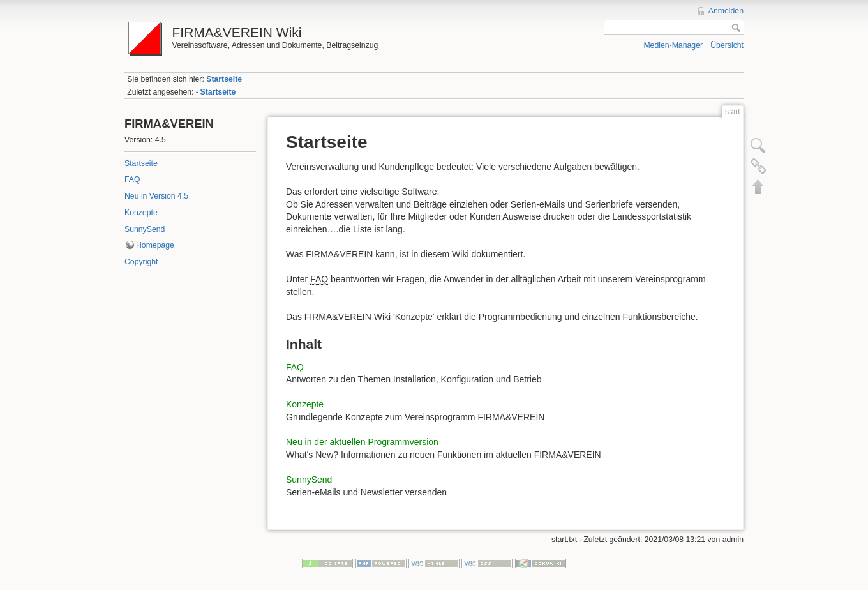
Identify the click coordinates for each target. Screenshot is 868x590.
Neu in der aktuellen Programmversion (362, 442)
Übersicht (727, 45)
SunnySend (145, 229)
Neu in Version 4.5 (156, 196)
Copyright (141, 262)
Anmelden (726, 11)
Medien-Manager (673, 45)
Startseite (224, 79)
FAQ (132, 179)
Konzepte (141, 213)
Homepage (155, 245)
